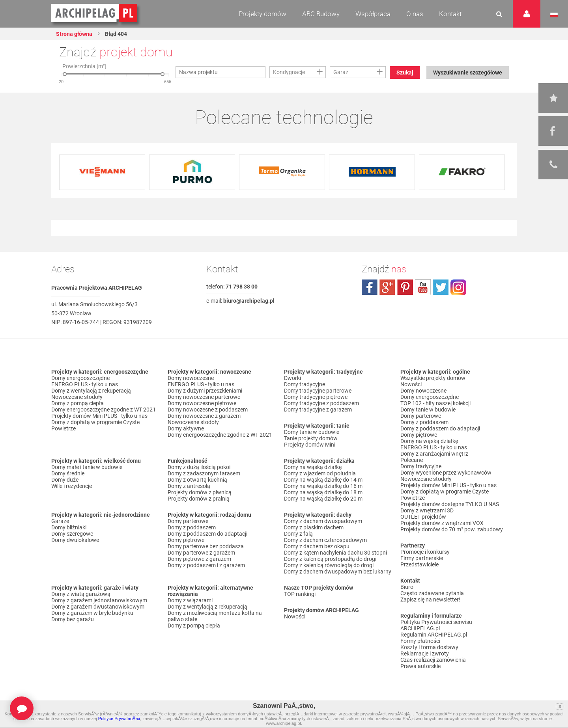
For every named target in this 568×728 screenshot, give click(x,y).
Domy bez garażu (73, 619)
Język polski (554, 15)
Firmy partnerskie (422, 558)
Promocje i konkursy (425, 552)
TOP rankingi (300, 594)
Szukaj (405, 73)
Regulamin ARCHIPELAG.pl (434, 635)
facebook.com (370, 287)
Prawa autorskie (420, 666)
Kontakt (450, 14)
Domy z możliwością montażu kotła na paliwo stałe (215, 616)
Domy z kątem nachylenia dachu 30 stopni (335, 553)
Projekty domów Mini (310, 445)
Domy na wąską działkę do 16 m (323, 486)
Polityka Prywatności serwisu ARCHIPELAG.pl (436, 625)
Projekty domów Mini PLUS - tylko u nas (99, 416)
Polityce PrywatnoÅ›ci (119, 719)
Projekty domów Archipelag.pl (95, 13)
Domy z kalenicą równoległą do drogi (329, 565)
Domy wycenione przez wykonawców (446, 473)
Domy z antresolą (189, 486)
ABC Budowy (321, 14)
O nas (415, 14)
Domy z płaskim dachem (314, 527)
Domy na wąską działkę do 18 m (323, 492)
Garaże (60, 521)
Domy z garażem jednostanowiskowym (99, 600)
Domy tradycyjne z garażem (318, 410)
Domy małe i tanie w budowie (87, 467)
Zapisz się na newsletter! (430, 600)
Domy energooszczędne (80, 378)
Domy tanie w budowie (312, 432)
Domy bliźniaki (69, 527)
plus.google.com (387, 287)
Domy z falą (298, 534)
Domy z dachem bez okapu (317, 546)
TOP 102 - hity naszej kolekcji (435, 403)
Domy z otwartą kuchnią (197, 480)
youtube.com (423, 287)
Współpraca (373, 14)
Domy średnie (68, 473)
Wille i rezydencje (72, 486)
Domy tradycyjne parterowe (318, 391)
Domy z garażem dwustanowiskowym (98, 607)
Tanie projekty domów (311, 438)
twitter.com (441, 287)
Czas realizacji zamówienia (433, 660)
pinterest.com (405, 287)
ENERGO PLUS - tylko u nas (85, 384)
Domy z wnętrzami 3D (427, 510)
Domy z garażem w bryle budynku (92, 613)
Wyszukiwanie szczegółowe (468, 73)
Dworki (292, 378)
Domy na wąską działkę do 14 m (323, 480)
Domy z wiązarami (190, 600)
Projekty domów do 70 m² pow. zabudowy (452, 529)
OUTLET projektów (423, 517)
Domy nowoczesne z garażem (204, 416)
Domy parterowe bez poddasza (206, 546)
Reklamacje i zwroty (425, 654)
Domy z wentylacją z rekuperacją (91, 391)
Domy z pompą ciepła (78, 403)
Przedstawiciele (419, 564)
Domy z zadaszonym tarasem (204, 473)
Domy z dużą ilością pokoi (199, 467)
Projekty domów (263, 14)
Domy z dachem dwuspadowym (323, 521)
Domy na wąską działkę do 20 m (323, 499)
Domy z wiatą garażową (81, 594)
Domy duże (65, 480)
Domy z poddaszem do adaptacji (207, 534)
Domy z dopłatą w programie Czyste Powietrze (95, 425)
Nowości (295, 616)
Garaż (341, 72)
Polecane (412, 460)
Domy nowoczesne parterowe (204, 397)
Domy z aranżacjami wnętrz (434, 454)
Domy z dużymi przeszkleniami (205, 391)
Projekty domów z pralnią (199, 499)
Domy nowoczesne (191, 378)
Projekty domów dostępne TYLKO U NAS (450, 504)
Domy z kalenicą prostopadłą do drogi (330, 559)
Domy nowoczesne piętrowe (202, 403)
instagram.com (458, 287)
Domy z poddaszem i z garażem (206, 565)
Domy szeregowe (72, 534)
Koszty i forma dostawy (429, 647)
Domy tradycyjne (305, 384)
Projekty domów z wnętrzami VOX (442, 523)
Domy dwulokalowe (75, 540)
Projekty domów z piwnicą (200, 492)
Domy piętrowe (186, 540)
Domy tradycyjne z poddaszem (321, 403)
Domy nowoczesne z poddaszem (208, 410)
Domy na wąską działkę (313, 467)
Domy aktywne (186, 428)
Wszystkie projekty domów (433, 378)
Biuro (407, 587)
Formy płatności (420, 641)
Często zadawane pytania (432, 593)
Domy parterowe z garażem (201, 553)
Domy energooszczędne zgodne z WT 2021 (104, 410)
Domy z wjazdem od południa (320, 473)
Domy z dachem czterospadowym (325, 540)
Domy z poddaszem (192, 527)
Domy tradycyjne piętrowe (316, 397)
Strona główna (74, 34)
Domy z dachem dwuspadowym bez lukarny (338, 572)
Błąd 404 (115, 34)
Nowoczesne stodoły (77, 397)
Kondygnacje (289, 72)
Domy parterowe (188, 521)
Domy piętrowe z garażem (199, 559)
